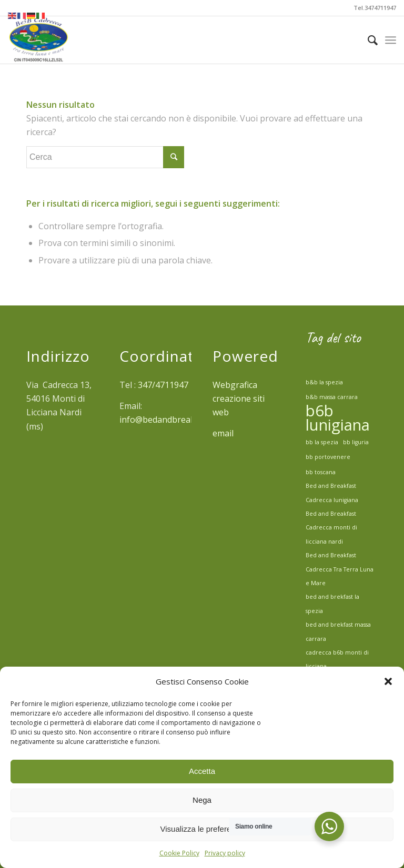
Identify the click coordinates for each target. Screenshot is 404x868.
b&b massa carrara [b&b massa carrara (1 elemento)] (332, 397)
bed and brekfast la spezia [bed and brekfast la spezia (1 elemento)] (332, 604)
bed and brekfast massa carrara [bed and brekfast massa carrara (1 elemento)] (338, 631)
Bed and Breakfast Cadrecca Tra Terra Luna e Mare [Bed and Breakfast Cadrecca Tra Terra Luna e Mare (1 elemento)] (340, 569)
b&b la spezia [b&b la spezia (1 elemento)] (324, 382)
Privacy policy (225, 853)
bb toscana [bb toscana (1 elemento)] (321, 472)
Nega (202, 800)
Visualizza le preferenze (202, 829)
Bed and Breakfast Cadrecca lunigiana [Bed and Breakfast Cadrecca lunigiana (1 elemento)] (332, 493)
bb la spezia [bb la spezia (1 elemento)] (322, 442)
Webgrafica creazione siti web (239, 399)
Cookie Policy (179, 853)
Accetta (202, 771)
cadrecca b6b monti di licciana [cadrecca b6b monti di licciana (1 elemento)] (337, 659)
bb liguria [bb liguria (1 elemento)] (356, 442)
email (224, 433)
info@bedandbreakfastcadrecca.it (186, 420)
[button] (388, 681)
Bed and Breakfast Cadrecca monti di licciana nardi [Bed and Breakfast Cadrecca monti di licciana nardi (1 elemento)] (331, 528)
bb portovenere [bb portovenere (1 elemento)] (328, 457)
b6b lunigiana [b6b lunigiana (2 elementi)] (338, 418)
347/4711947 (163, 385)
